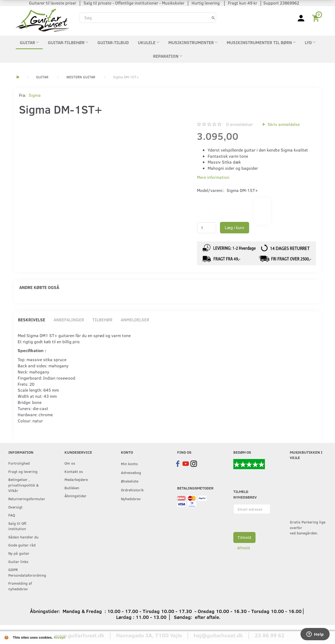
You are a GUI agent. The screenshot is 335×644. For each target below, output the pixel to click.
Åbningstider (75, 496)
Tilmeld (244, 537)
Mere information (213, 177)
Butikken (72, 488)
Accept (59, 637)
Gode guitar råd (22, 545)
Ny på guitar (19, 553)
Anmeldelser (135, 320)
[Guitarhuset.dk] (42, 20)
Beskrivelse (32, 320)
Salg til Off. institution (18, 526)
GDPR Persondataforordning (25, 572)
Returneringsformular (25, 499)
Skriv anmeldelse (283, 124)
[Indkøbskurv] (317, 18)
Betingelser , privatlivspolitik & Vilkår (24, 485)
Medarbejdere (76, 479)
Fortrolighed (19, 463)
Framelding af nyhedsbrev (20, 586)
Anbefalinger (69, 320)
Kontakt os (74, 471)
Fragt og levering (23, 471)
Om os (70, 463)
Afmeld (243, 548)
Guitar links (18, 561)
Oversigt (15, 507)
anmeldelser (239, 124)
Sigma (35, 95)
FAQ (12, 515)
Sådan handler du (23, 537)
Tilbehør (102, 320)
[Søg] (213, 18)
